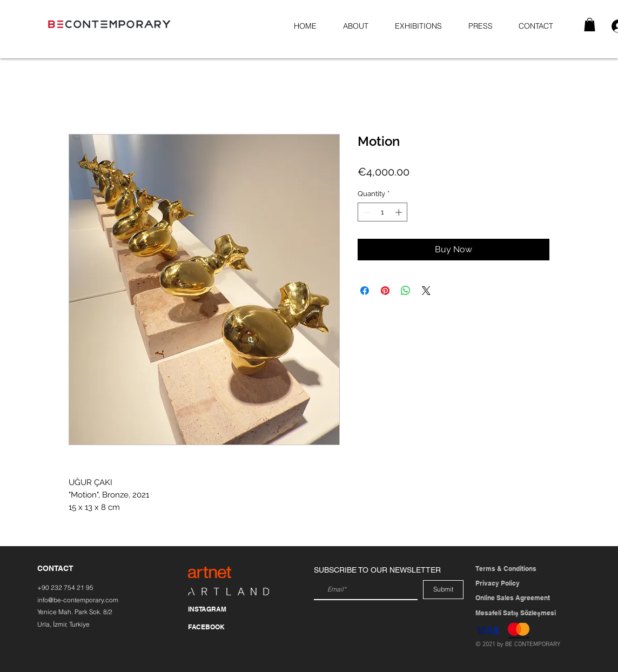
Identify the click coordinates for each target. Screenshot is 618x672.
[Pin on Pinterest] (385, 291)
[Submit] (443, 590)
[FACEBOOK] (217, 627)
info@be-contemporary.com (78, 600)
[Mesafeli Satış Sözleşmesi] (516, 613)
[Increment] (400, 212)
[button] (590, 25)
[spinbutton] (383, 212)
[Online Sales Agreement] (517, 598)
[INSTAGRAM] (217, 610)
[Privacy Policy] (505, 584)
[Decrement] (366, 212)
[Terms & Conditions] (506, 569)
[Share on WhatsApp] (406, 291)
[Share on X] (426, 291)
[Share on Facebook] (365, 291)
